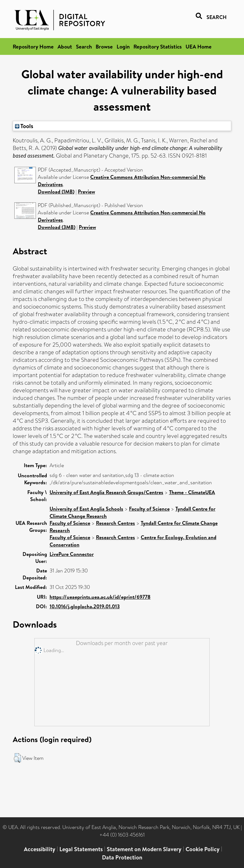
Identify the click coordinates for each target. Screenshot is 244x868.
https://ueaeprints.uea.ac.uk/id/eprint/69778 (100, 597)
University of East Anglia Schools (86, 509)
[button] (17, 758)
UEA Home (199, 46)
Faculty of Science (149, 509)
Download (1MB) (56, 192)
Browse (104, 46)
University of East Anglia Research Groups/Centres (106, 492)
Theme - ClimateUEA (192, 492)
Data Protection (122, 857)
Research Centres (115, 523)
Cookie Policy (203, 849)
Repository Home (33, 46)
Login (123, 46)
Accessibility (40, 849)
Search (84, 46)
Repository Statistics (158, 46)
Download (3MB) (57, 227)
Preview (86, 192)
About (65, 46)
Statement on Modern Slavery (144, 849)
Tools (24, 126)
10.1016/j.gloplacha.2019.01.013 (85, 606)
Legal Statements (81, 849)
